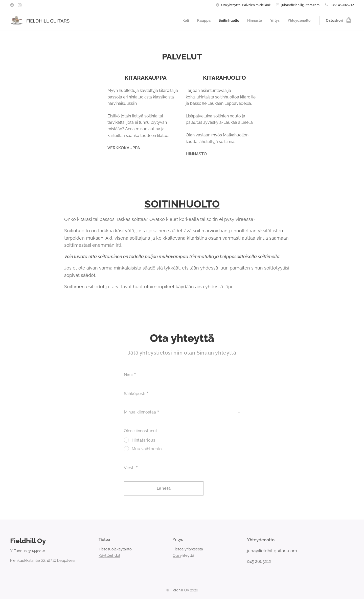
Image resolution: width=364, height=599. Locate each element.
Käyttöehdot (109, 555)
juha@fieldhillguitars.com (300, 5)
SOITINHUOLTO (182, 204)
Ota (176, 555)
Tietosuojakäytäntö (115, 549)
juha (251, 550)
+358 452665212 (342, 5)
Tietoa (179, 549)
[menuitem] (180, 20)
